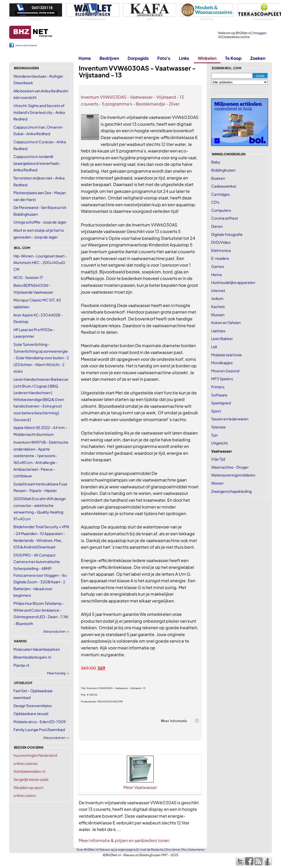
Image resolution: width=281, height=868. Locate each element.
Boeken (218, 178)
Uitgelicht (219, 443)
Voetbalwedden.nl (29, 771)
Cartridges (220, 194)
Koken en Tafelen (226, 322)
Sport (216, 411)
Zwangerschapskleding (231, 491)
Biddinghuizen (223, 170)
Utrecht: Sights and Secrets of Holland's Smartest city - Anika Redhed (39, 112)
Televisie (218, 427)
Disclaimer (173, 850)
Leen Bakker (222, 338)
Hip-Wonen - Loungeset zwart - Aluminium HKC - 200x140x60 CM (40, 263)
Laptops (218, 331)
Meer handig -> (58, 673)
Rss (185, 850)
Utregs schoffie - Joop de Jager (40, 222)
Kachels (218, 306)
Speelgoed (221, 403)
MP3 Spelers (222, 379)
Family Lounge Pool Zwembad (39, 729)
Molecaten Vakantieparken (37, 649)
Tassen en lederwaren (230, 419)
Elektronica (221, 250)
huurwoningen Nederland (35, 755)
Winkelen (207, 58)
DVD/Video (221, 242)
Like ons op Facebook (26, 45)
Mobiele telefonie (227, 355)
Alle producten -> (56, 631)
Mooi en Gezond (225, 371)
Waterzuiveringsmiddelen (233, 475)
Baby (216, 162)
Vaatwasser (222, 451)
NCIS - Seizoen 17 (28, 277)
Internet (218, 290)
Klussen (218, 315)
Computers (221, 210)
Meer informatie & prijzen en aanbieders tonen (124, 840)
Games (218, 266)
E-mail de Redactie (150, 850)
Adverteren (197, 850)
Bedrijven (109, 58)
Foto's (164, 58)
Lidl (214, 347)
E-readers (220, 258)
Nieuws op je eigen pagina (118, 850)
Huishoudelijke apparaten (233, 282)
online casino (25, 795)
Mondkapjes (222, 363)
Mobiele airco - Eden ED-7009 (40, 722)
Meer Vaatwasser (140, 787)
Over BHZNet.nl (87, 850)
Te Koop (233, 58)
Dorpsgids (138, 58)
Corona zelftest (225, 218)
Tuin (214, 435)
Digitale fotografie (227, 234)
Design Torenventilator (33, 706)
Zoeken (258, 58)
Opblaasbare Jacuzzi (31, 713)
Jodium (217, 298)
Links (184, 58)
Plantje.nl (21, 665)
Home (85, 58)
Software (219, 395)
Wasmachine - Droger (230, 467)
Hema (216, 274)
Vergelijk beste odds (31, 779)
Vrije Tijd (218, 459)
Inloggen (260, 33)
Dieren (217, 226)
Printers (218, 387)
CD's (215, 202)
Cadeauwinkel (224, 186)
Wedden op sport (28, 787)
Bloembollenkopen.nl (32, 657)
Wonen (217, 483)
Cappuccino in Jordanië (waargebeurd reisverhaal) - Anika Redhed (37, 163)
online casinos (25, 763)
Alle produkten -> (56, 738)
